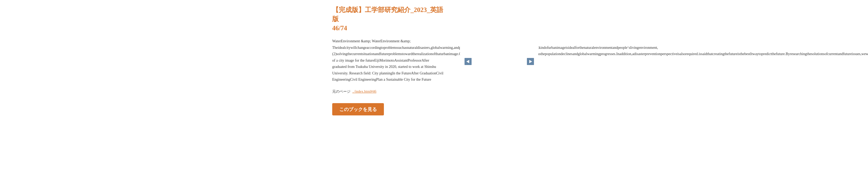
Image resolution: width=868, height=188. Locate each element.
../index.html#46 (364, 92)
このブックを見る (358, 109)
